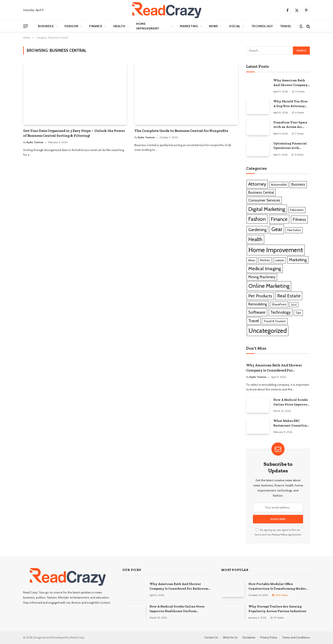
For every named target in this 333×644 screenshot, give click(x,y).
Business (46, 26)
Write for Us (230, 637)
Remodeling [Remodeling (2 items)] (258, 304)
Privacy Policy (279, 535)
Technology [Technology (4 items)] (281, 312)
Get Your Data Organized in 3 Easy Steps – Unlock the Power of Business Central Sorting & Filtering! (74, 133)
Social (235, 26)
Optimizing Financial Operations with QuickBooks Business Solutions (290, 146)
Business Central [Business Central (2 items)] (261, 192)
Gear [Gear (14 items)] (277, 229)
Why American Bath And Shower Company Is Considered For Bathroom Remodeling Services (291, 83)
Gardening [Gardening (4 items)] (257, 230)
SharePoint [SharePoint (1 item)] (279, 304)
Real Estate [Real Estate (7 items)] (289, 296)
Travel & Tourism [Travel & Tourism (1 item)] (275, 321)
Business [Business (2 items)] (298, 184)
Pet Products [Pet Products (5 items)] (260, 296)
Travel (286, 26)
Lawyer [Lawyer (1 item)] (279, 260)
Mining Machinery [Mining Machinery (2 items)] (262, 277)
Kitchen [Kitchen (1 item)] (265, 260)
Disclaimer (249, 637)
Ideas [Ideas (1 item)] (252, 260)
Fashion (71, 26)
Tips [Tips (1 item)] (298, 313)
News (214, 26)
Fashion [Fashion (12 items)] (257, 219)
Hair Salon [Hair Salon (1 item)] (294, 230)
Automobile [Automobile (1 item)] (279, 185)
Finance (96, 26)
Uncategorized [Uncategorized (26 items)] (268, 331)
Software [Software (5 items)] (257, 312)
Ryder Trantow (35, 142)
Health (119, 26)
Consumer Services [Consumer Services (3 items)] (264, 200)
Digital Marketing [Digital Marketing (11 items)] (267, 209)
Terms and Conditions (296, 637)
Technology (262, 26)
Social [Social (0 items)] (294, 305)
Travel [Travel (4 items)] (254, 321)
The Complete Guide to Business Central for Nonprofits (181, 131)
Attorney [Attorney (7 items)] (257, 184)
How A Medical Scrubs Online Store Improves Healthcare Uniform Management (291, 402)
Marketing (189, 26)
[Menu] (26, 26)
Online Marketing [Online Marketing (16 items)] (269, 286)
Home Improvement (148, 26)
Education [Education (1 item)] (297, 210)
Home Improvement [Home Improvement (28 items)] (276, 250)
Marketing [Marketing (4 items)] (298, 260)
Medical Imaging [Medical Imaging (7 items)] (265, 269)
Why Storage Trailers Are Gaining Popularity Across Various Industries (277, 609)
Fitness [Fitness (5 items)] (299, 219)
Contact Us (211, 637)
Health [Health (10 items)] (255, 239)
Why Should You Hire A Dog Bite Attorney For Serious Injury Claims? (290, 104)
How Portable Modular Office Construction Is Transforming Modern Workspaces (278, 586)
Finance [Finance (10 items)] (279, 219)
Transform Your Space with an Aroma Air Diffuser (290, 125)
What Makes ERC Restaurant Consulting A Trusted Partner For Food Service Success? (291, 423)
